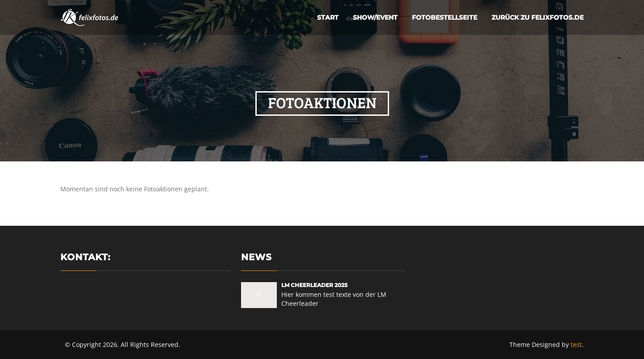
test (576, 344)
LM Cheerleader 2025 (314, 285)
